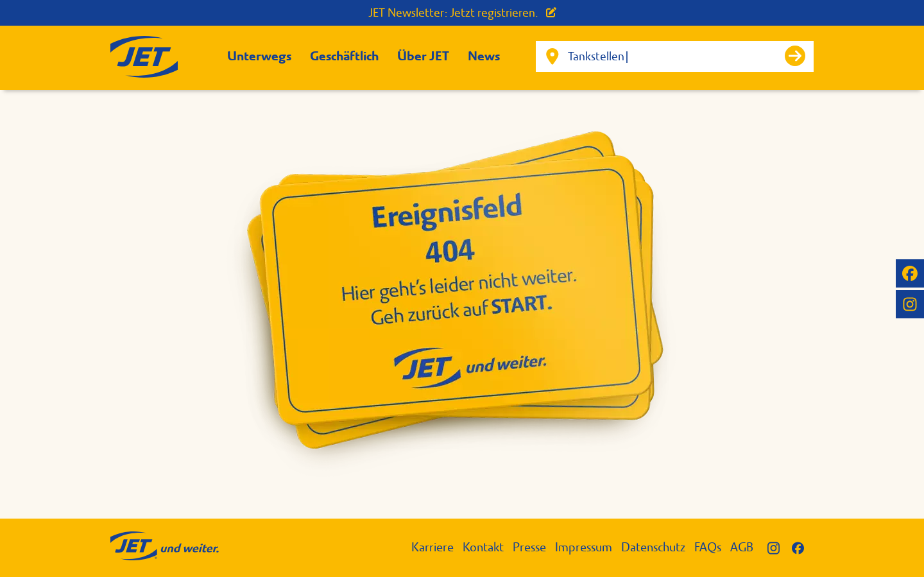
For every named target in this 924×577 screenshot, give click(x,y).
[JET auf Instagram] (910, 304)
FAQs (708, 547)
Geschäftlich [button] (344, 56)
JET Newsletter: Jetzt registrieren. (462, 13)
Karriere (432, 547)
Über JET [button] (423, 56)
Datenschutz (653, 547)
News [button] (484, 56)
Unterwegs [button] (259, 56)
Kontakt (483, 547)
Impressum (584, 547)
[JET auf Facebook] (910, 273)
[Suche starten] (795, 56)
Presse (529, 547)
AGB (742, 547)
